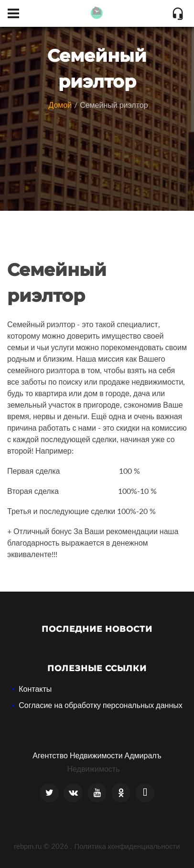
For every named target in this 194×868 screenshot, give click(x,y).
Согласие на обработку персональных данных (101, 705)
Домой (60, 105)
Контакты (35, 689)
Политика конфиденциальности (127, 846)
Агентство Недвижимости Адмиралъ (97, 755)
